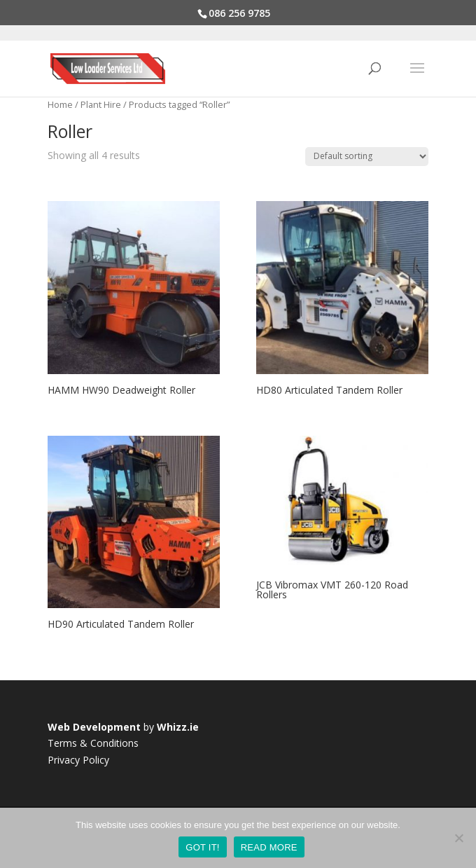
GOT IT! (202, 847)
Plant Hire (101, 104)
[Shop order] (367, 157)
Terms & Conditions (93, 743)
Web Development (94, 727)
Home (60, 104)
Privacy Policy (78, 760)
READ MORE (269, 847)
